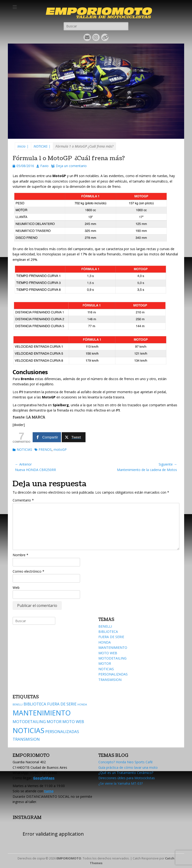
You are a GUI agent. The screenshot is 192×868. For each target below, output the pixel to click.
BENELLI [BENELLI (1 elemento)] (18, 704)
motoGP (60, 449)
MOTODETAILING (112, 658)
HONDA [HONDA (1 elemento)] (82, 704)
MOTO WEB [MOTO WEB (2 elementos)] (73, 722)
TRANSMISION (110, 680)
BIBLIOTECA (108, 632)
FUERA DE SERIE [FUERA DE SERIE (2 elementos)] (62, 704)
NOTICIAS (42, 146)
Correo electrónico (28, 571)
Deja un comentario (71, 166)
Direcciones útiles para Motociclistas (127, 778)
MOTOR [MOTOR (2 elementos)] (54, 722)
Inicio (23, 146)
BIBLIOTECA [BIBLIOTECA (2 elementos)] (35, 704)
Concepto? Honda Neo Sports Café (126, 762)
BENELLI (105, 626)
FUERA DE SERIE (111, 637)
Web (16, 588)
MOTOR (105, 663)
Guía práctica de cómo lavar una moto (128, 767)
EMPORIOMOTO (69, 858)
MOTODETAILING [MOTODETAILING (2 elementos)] (29, 722)
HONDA (105, 642)
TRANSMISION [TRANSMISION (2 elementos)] (26, 739)
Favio (44, 166)
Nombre (20, 555)
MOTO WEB (108, 653)
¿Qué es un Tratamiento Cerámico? (126, 773)
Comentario (23, 500)
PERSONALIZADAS (113, 674)
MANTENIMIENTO (113, 647)
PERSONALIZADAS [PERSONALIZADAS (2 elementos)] (62, 732)
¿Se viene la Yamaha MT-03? (121, 783)
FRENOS (45, 449)
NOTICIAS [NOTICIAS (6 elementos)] (28, 730)
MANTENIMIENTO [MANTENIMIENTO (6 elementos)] (42, 713)
